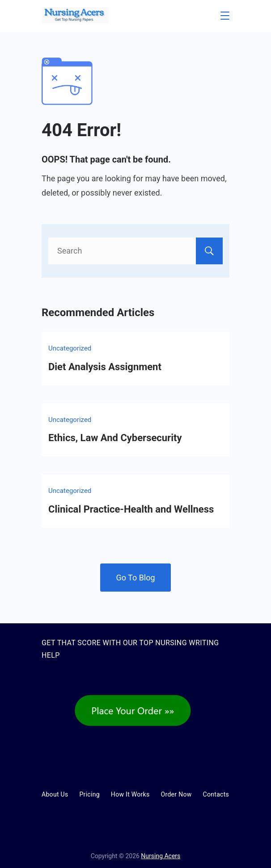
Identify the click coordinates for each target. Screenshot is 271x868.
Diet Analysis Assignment (105, 367)
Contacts (216, 794)
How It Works (130, 794)
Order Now (176, 794)
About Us (55, 794)
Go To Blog (135, 578)
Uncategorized (70, 348)
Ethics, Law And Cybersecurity (115, 438)
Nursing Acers (161, 856)
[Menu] (225, 16)
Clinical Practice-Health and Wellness (131, 509)
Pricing (89, 794)
